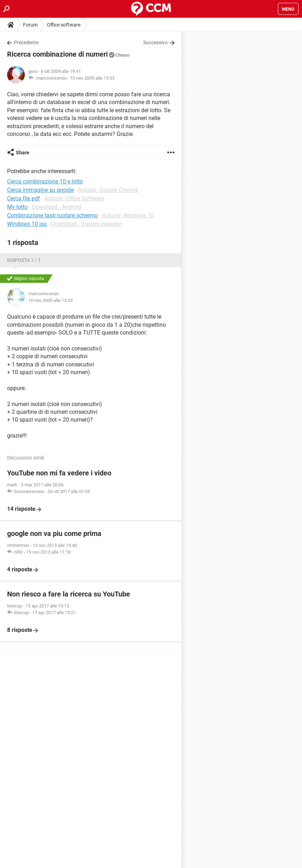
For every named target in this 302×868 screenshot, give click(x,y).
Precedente (26, 42)
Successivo (155, 42)
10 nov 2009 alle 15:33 (92, 78)
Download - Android (57, 207)
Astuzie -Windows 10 (128, 215)
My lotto (17, 207)
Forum (30, 25)
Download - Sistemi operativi (87, 224)
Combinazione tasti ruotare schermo (52, 215)
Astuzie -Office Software (74, 198)
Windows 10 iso (27, 224)
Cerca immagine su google (40, 190)
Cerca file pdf (24, 198)
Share (23, 153)
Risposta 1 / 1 (24, 260)
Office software (64, 25)
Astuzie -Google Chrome (108, 190)
